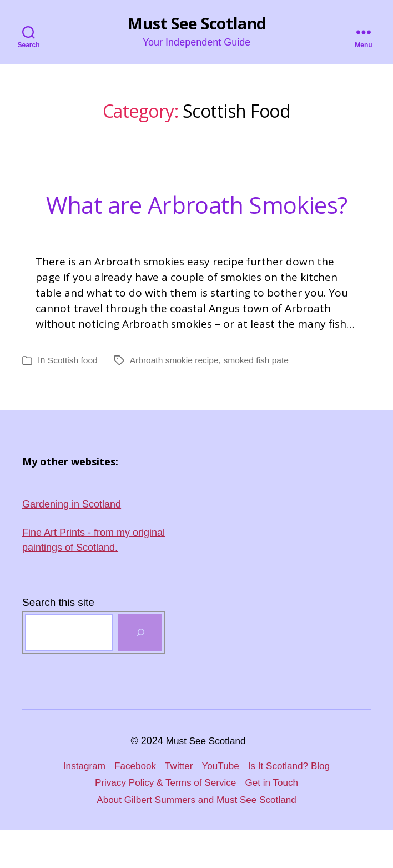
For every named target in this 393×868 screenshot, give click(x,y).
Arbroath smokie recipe (177, 398)
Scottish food (74, 398)
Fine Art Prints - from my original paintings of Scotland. (94, 578)
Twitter (178, 804)
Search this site (58, 641)
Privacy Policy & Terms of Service (164, 821)
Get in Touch (276, 821)
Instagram (79, 804)
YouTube (221, 804)
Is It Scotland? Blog (293, 804)
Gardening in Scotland (72, 543)
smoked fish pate (261, 398)
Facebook (132, 804)
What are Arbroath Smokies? (197, 221)
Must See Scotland (196, 24)
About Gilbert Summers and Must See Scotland (196, 838)
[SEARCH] (140, 671)
